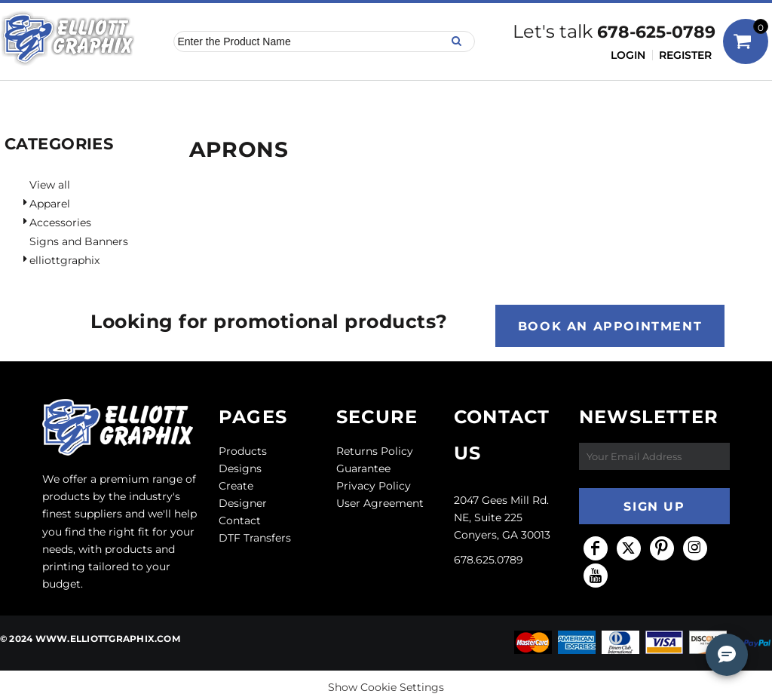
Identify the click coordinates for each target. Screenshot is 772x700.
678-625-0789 (656, 32)
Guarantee (363, 468)
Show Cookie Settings (386, 687)
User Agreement (380, 503)
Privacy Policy (374, 486)
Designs (240, 468)
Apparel (50, 204)
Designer (243, 503)
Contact (240, 520)
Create (236, 486)
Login (628, 55)
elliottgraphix (64, 260)
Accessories (60, 223)
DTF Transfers (255, 538)
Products (243, 451)
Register (685, 55)
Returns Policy (375, 451)
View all (50, 185)
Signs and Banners (79, 241)
